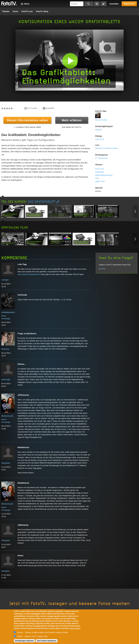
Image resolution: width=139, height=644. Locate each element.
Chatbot (20, 636)
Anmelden (114, 4)
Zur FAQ (102, 269)
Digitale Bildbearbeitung (104, 175)
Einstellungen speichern (25, 641)
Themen (6, 11)
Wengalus (6, 571)
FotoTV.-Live (27, 11)
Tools (97, 178)
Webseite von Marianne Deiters (106, 148)
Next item (135, 211)
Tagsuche (103, 4)
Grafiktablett (100, 172)
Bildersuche (97, 4)
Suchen (89, 4)
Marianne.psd (7, 416)
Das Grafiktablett (42, 202)
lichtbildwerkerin (8, 312)
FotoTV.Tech (100, 139)
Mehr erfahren (72, 120)
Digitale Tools (100, 181)
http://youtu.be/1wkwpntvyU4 (29, 274)
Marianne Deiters (101, 120)
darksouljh (6, 380)
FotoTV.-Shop (42, 11)
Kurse (15, 11)
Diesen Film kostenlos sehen (27, 120)
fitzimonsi (5, 349)
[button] (70, 61)
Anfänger (98, 130)
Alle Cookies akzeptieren (47, 641)
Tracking (20, 632)
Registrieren (129, 4)
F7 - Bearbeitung (101, 158)
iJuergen (5, 280)
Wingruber (6, 463)
